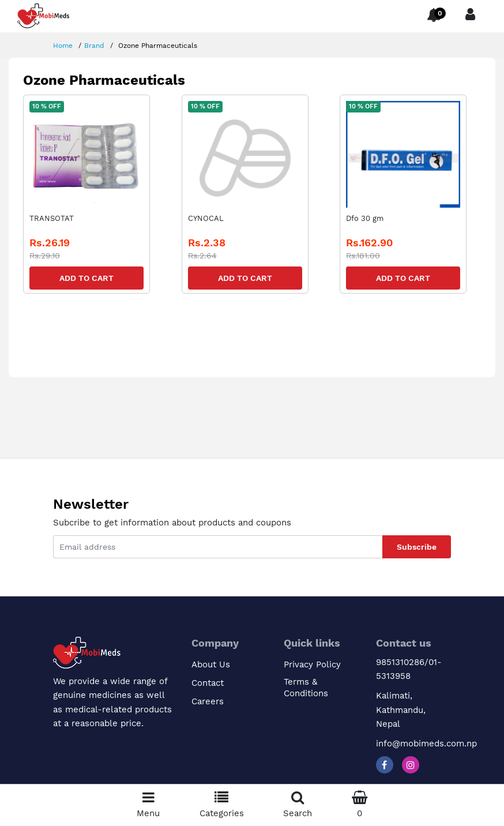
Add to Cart (86, 278)
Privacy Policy (312, 664)
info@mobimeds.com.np (426, 744)
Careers (208, 701)
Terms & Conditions (306, 688)
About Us (211, 664)
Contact (208, 683)
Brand (94, 46)
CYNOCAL (206, 218)
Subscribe (417, 547)
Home (63, 46)
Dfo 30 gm (365, 218)
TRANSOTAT (52, 218)
